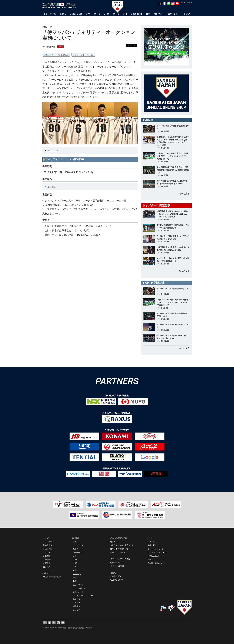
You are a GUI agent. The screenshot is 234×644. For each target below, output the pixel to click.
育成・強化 (152, 542)
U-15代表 (47, 560)
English (189, 3)
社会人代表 (48, 545)
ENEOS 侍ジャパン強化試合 (56, 55)
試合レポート (78, 585)
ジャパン (77, 542)
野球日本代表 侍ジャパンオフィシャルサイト (60, 6)
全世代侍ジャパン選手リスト (122, 545)
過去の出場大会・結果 (52, 577)
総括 (75, 578)
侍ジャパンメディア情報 (120, 559)
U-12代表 (47, 563)
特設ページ (53, 150)
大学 (75, 556)
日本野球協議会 (117, 576)
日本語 (183, 2)
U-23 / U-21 (48, 549)
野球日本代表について (119, 549)
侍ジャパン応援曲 (117, 566)
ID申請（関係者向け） (157, 563)
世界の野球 (152, 545)
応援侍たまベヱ (117, 563)
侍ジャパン (115, 542)
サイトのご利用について (157, 552)
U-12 (75, 567)
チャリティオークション (83, 55)
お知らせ (77, 599)
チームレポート (79, 588)
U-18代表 (47, 556)
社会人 (76, 549)
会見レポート (78, 592)
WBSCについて (117, 580)
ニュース (77, 603)
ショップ (77, 610)
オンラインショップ (156, 549)
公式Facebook (153, 556)
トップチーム (49, 542)
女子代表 (47, 567)
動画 (75, 581)
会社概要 (114, 573)
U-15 (75, 563)
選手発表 (77, 606)
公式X (150, 560)
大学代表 (47, 552)
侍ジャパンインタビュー (83, 596)
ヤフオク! (52, 187)
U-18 (75, 560)
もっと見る (184, 194)
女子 (75, 570)
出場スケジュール (117, 552)
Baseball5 (77, 574)
